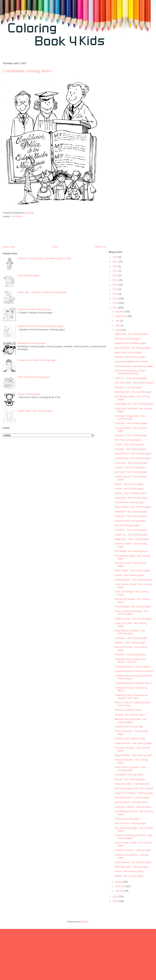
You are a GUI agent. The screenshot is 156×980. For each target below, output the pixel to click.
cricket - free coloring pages (129, 489)
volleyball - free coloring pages (131, 516)
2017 (115, 280)
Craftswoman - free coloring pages (133, 458)
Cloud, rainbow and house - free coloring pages (131, 613)
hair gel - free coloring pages (130, 779)
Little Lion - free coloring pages (131, 378)
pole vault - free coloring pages (131, 472)
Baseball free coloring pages (130, 502)
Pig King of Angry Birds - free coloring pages (130, 417)
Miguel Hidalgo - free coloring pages (134, 755)
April (118, 330)
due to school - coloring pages (130, 823)
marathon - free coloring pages (131, 530)
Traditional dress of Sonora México (133, 667)
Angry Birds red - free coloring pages (134, 404)
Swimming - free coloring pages (131, 498)
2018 (115, 275)
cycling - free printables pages (130, 493)
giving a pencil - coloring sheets (131, 802)
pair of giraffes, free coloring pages (133, 348)
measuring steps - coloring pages (132, 784)
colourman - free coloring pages (131, 463)
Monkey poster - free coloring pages (133, 580)
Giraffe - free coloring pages (129, 575)
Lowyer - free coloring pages (130, 444)
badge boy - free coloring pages (131, 535)
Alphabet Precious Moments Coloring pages (41, 326)
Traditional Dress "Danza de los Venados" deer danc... (131, 697)
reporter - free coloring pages (130, 467)
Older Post (101, 247)
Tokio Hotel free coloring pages (34, 377)
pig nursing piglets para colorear (131, 361)
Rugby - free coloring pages (129, 484)
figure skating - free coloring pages (133, 507)
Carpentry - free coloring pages (131, 423)
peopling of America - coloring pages (134, 793)
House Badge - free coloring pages (133, 606)
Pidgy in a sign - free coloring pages (133, 619)
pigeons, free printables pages (130, 343)
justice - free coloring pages (129, 871)
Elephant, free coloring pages (130, 357)
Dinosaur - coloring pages (128, 387)
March (119, 882)
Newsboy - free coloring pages (131, 449)
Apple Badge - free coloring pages (133, 570)
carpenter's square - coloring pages (133, 807)
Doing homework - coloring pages (132, 798)
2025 (115, 257)
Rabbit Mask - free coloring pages (35, 411)
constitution (17, 216)
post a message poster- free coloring (134, 788)
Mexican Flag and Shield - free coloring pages (131, 721)
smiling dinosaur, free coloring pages (134, 366)
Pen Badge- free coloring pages (131, 551)
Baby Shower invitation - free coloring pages (130, 632)
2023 (115, 262)
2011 (115, 308)
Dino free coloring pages (127, 339)
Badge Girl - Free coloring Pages (132, 539)
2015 (115, 289)
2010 (115, 897)
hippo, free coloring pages (128, 352)
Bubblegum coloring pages (32, 343)
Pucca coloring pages (29, 394)
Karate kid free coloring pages (130, 521)
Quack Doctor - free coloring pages (133, 454)
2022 (115, 266)
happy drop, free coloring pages (131, 334)
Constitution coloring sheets (129, 775)
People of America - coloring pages (133, 850)
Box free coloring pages (127, 525)
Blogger (84, 922)
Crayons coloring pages (127, 819)
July (118, 321)
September (121, 316)
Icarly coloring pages (28, 275)
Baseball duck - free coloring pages (133, 392)
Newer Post (9, 247)
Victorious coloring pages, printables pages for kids (44, 258)
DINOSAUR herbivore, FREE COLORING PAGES (130, 372)
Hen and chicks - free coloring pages (134, 383)
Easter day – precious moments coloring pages (42, 292)
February (120, 886)
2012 (115, 303)
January (120, 891)
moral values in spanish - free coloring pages (130, 769)
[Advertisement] (131, 137)
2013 (115, 298)
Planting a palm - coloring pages (132, 867)
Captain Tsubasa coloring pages (34, 309)
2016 (115, 285)
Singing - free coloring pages (130, 715)
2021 (115, 271)
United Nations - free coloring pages (133, 743)
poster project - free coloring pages (133, 862)
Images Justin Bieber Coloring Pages (37, 360)
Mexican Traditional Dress (128, 710)
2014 (115, 294)
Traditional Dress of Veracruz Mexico (134, 671)
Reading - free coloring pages (130, 654)
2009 (115, 901)
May (118, 325)
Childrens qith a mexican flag (130, 738)
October (120, 312)
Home (55, 247)
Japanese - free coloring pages (131, 638)
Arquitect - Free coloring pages (131, 435)
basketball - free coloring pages (131, 512)
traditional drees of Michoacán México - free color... (130, 661)
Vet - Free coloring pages (128, 440)
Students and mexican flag (129, 727)
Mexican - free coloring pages (130, 642)
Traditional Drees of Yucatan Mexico (134, 683)
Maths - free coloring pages (129, 876)
